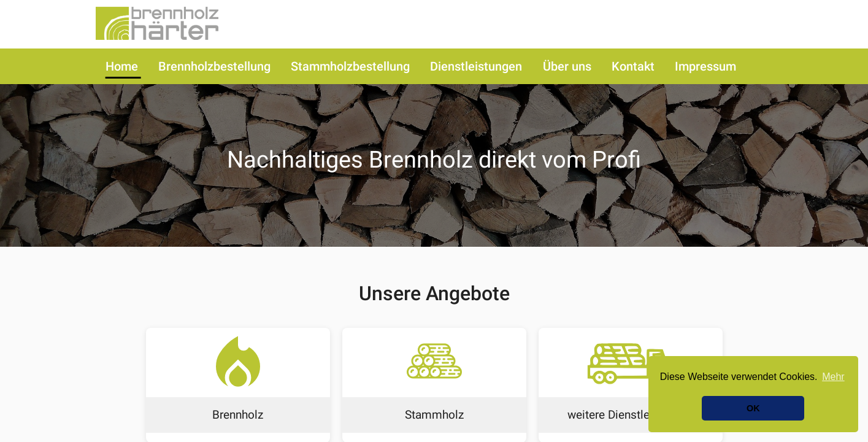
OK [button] (753, 408)
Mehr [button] (833, 377)
